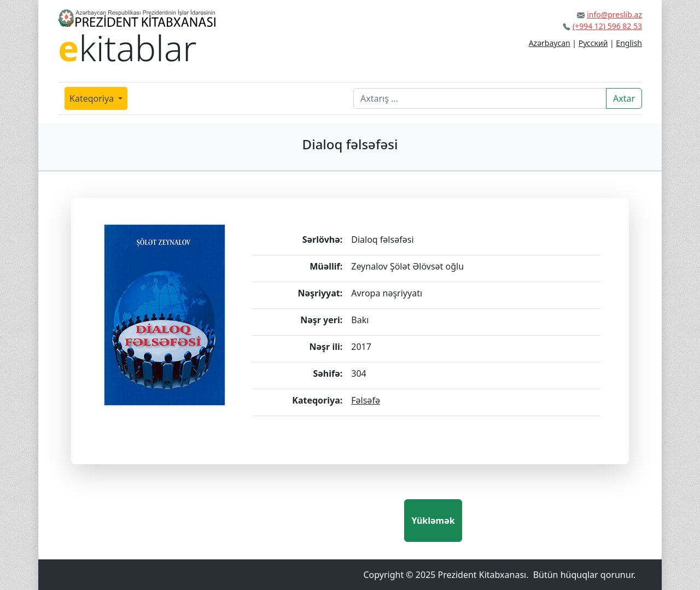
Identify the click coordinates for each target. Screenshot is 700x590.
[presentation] (321, 521)
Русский (593, 43)
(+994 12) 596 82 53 (607, 26)
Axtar (624, 98)
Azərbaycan (550, 43)
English (629, 43)
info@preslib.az (614, 14)
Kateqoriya (93, 98)
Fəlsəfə (366, 400)
